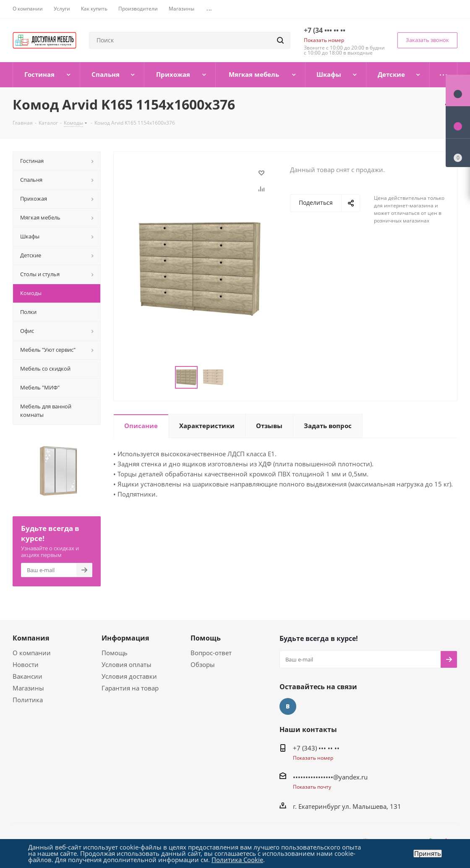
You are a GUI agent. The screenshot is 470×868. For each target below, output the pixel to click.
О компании (32, 653)
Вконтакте (288, 706)
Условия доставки (129, 676)
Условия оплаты (127, 664)
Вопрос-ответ (211, 653)
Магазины (28, 688)
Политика (28, 700)
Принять (428, 854)
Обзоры (203, 664)
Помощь (115, 653)
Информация (125, 638)
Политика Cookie (237, 860)
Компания (31, 638)
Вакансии (27, 676)
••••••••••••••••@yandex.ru (330, 777)
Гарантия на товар (130, 688)
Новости (26, 664)
